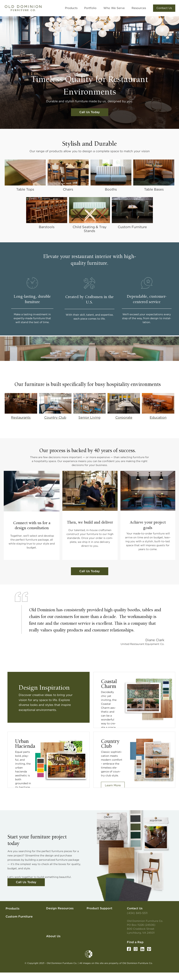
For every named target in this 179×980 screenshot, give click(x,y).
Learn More (113, 785)
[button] (82, 8)
